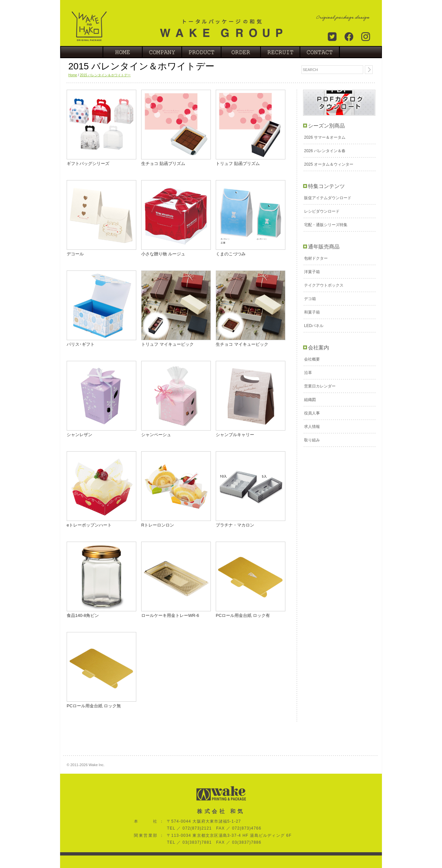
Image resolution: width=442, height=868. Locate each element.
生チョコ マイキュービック (242, 344)
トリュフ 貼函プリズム (238, 164)
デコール (75, 254)
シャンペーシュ (156, 435)
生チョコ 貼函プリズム (163, 164)
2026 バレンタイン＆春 (325, 151)
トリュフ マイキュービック (167, 344)
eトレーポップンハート (89, 525)
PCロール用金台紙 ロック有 (243, 615)
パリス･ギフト (81, 344)
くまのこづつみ (231, 254)
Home (73, 75)
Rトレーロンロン (158, 525)
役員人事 (312, 413)
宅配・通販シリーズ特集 (326, 225)
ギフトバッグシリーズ (88, 164)
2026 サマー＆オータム (325, 137)
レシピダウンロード (322, 211)
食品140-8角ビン (83, 615)
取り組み (312, 440)
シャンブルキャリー (235, 435)
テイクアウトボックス (324, 285)
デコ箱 (310, 299)
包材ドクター (316, 258)
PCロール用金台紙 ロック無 (94, 706)
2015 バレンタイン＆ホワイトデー (105, 75)
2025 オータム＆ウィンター (329, 164)
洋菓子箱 (312, 272)
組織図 (310, 400)
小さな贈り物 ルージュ (163, 254)
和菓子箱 (312, 312)
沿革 (308, 373)
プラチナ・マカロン (235, 525)
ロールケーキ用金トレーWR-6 (170, 615)
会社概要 (312, 359)
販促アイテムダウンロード (328, 198)
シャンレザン (79, 435)
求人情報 (312, 427)
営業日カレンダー (320, 386)
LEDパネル (314, 326)
